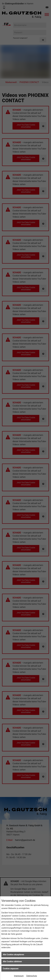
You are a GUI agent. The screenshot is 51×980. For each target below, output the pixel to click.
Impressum (19, 976)
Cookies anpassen (11, 969)
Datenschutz (32, 976)
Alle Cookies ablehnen (12, 961)
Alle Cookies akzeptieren (13, 955)
